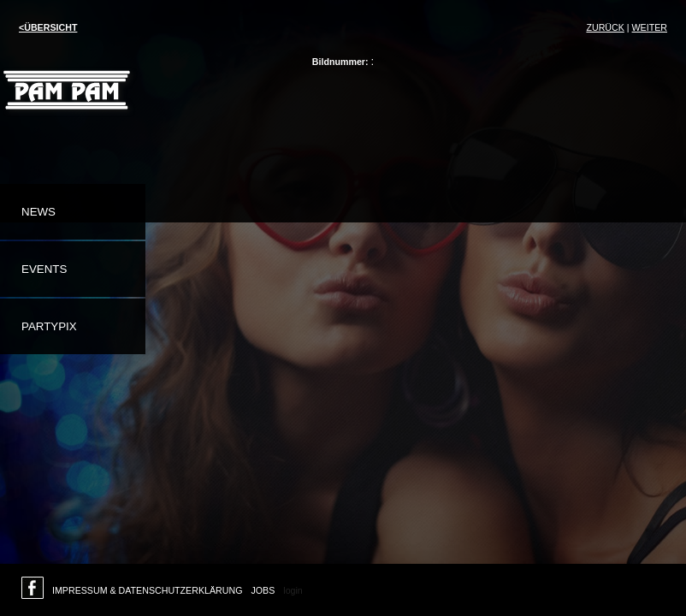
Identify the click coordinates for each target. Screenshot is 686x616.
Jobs (263, 590)
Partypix (49, 326)
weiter (650, 27)
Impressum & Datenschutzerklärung (147, 590)
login (293, 590)
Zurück (605, 27)
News (38, 212)
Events (44, 269)
